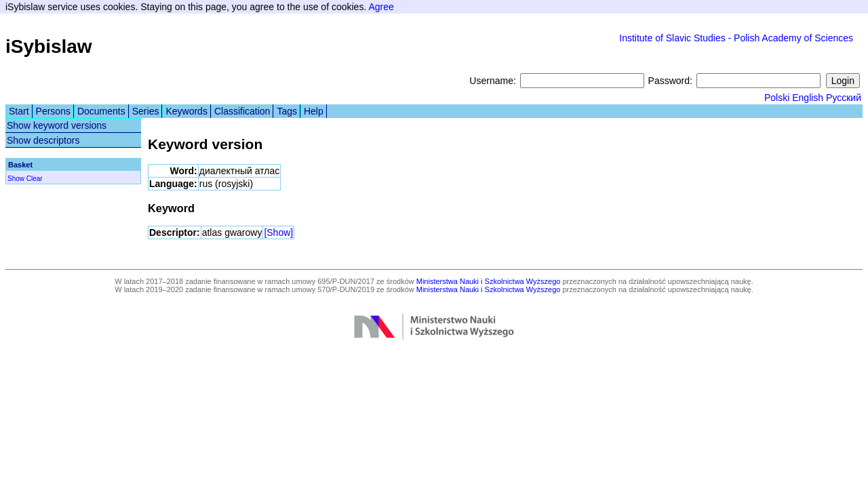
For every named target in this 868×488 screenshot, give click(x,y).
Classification (242, 111)
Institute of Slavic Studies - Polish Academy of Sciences (736, 38)
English (808, 98)
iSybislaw (49, 46)
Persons (53, 111)
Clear (35, 179)
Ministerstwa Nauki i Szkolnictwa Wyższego (489, 281)
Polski (777, 98)
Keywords (186, 111)
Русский (844, 98)
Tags (287, 111)
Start (19, 111)
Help (314, 111)
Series (146, 111)
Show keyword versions (57, 125)
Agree (381, 7)
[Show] (278, 232)
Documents (101, 111)
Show (16, 179)
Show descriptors (43, 140)
